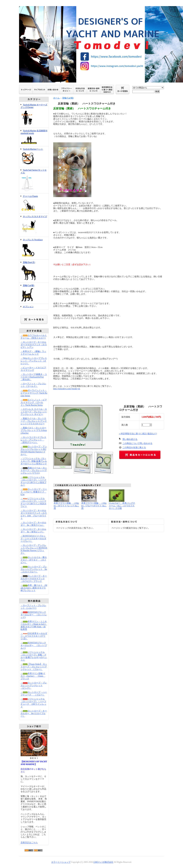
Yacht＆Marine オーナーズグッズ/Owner (34, 115)
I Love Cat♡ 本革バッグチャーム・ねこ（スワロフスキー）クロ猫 (122, 506)
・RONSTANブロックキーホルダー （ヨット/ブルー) (34, 645)
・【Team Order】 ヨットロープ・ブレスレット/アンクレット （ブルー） (34, 667)
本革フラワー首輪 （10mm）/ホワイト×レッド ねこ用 (66, 506)
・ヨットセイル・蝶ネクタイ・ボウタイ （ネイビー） (34, 560)
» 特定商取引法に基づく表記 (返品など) (138, 434)
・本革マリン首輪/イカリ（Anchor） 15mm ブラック (33, 676)
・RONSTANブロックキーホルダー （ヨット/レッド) (34, 615)
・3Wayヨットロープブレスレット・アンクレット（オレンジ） (34, 361)
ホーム (56, 98)
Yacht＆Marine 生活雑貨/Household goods (34, 137)
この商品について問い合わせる (137, 443)
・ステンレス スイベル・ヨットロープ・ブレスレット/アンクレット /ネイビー (34, 412)
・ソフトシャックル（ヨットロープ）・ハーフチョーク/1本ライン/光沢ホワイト (33, 502)
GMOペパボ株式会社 (103, 862)
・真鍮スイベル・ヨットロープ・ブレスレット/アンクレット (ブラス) (34, 470)
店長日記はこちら (29, 843)
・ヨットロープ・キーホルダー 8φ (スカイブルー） (34, 713)
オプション (28, 307)
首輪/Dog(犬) (34, 271)
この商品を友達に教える (134, 448)
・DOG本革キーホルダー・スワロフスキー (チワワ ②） (34, 636)
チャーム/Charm (34, 204)
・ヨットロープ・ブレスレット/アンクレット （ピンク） (34, 685)
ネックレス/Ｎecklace (34, 248)
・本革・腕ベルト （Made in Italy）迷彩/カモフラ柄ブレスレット (34, 588)
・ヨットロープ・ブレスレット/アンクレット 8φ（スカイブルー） (34, 569)
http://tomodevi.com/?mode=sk (67, 389)
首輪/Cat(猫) (34, 293)
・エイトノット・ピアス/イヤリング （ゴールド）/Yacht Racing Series (34, 402)
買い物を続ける (130, 439)
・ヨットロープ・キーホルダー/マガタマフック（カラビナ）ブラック (34, 579)
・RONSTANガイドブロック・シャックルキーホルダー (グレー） (33, 539)
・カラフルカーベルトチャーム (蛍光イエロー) (34, 337)
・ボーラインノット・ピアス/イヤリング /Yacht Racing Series (34, 393)
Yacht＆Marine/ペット (34, 157)
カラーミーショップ (61, 862)
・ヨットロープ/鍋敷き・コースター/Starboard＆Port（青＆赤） (34, 377)
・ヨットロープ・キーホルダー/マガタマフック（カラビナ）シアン (34, 345)
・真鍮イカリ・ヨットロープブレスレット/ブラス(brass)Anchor (34, 430)
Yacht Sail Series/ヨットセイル (34, 180)
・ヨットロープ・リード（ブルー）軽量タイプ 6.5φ (34, 492)
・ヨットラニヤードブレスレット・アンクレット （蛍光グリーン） (33, 440)
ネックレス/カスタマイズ (34, 225)
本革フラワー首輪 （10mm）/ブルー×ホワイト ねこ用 (94, 506)
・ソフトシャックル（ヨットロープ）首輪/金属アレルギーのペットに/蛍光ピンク (34, 461)
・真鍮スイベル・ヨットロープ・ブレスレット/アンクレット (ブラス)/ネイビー (34, 421)
